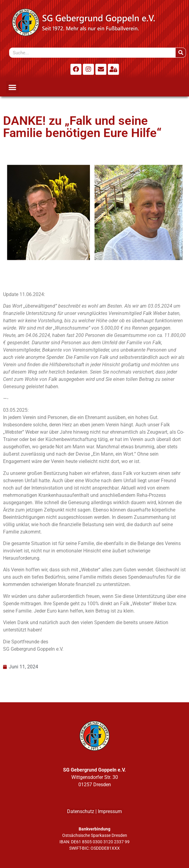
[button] (12, 87)
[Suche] (181, 53)
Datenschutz (81, 811)
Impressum (110, 811)
